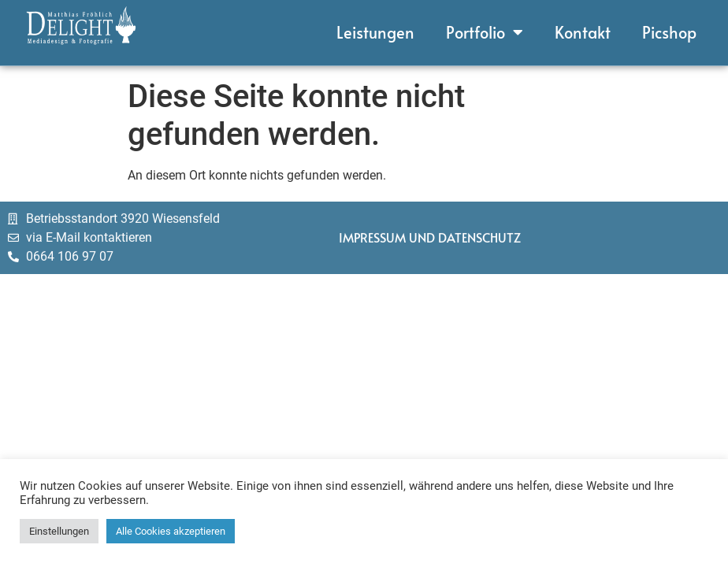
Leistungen (375, 27)
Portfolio (485, 27)
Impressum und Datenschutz (430, 243)
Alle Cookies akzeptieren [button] (171, 531)
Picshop (669, 27)
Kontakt (583, 27)
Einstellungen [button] (59, 531)
